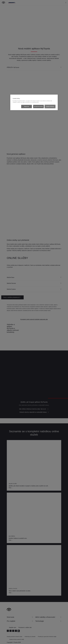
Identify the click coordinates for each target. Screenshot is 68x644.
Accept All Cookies (38, 106)
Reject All (27, 106)
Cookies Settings (50, 106)
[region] (34, 102)
